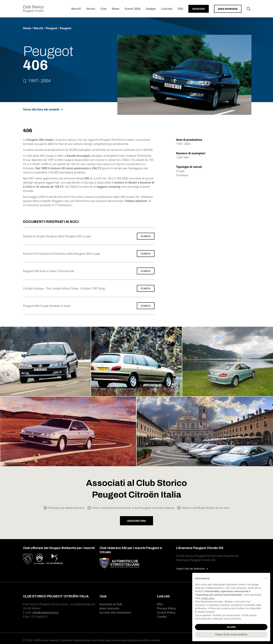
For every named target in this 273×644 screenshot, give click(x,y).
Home (27, 28)
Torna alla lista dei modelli (41, 109)
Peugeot (51, 28)
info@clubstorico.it (46, 613)
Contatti (167, 9)
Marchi (76, 9)
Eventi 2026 (133, 9)
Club (103, 9)
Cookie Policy (166, 613)
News (116, 9)
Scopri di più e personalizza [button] (231, 634)
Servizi (91, 9)
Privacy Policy (167, 608)
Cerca (248, 9)
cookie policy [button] (208, 598)
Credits (162, 617)
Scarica (146, 236)
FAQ (180, 9)
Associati (199, 9)
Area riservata (228, 9)
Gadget (151, 9)
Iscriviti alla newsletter (116, 613)
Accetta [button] (231, 627)
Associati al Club (111, 604)
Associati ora (136, 521)
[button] (266, 578)
